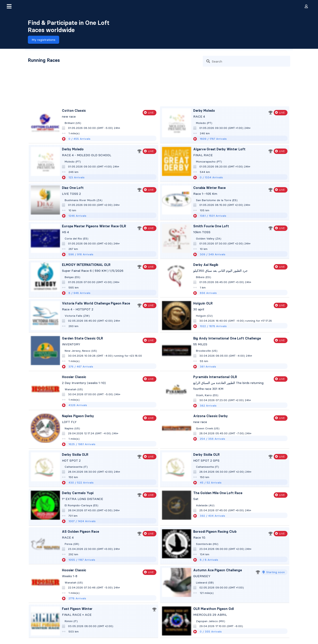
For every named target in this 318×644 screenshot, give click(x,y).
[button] (9, 6)
